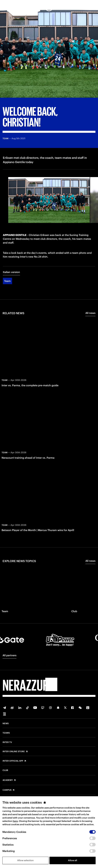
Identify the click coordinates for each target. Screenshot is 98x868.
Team (7, 281)
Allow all (73, 860)
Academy (8, 780)
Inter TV (7, 742)
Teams (6, 733)
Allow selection (25, 860)
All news (90, 313)
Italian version (11, 272)
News (6, 724)
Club (5, 770)
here (15, 821)
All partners (9, 655)
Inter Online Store (14, 752)
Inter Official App (13, 761)
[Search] (93, 7)
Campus (7, 790)
